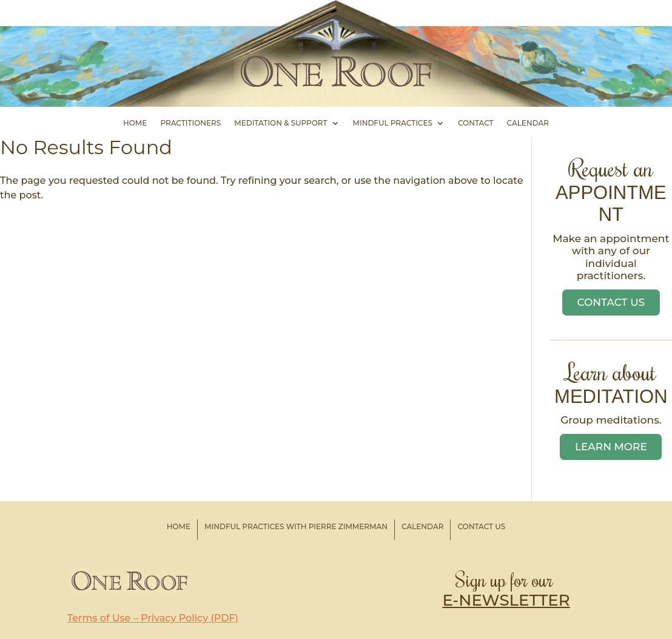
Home (135, 123)
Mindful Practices (393, 123)
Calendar (528, 123)
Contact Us (611, 302)
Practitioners (190, 123)
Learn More (611, 447)
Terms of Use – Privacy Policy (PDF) (153, 618)
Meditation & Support (281, 123)
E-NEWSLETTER (506, 600)
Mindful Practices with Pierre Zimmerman (296, 526)
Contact (476, 123)
